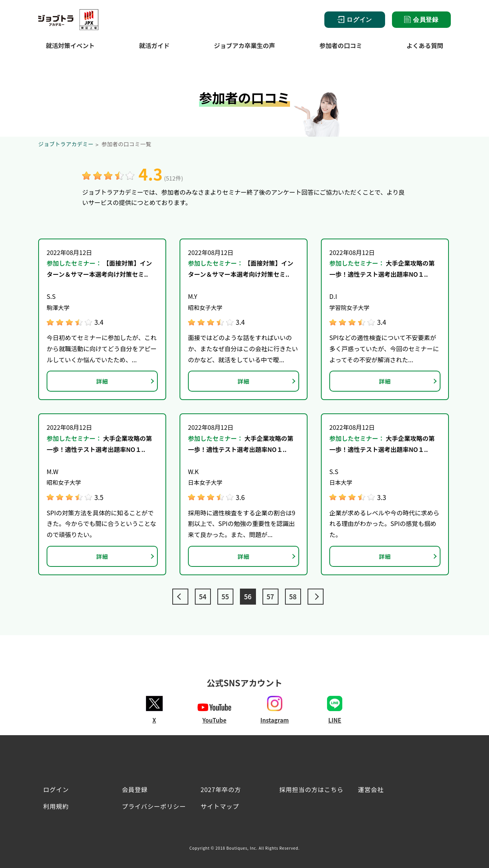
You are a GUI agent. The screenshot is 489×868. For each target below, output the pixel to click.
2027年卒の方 (221, 789)
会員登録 (421, 19)
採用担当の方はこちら (311, 789)
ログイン (355, 20)
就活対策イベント (70, 45)
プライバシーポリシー (154, 806)
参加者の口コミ (341, 45)
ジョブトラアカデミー (66, 144)
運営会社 (371, 789)
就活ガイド (154, 45)
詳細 (102, 381)
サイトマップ (220, 806)
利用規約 (56, 806)
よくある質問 (425, 45)
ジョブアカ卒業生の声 (244, 45)
